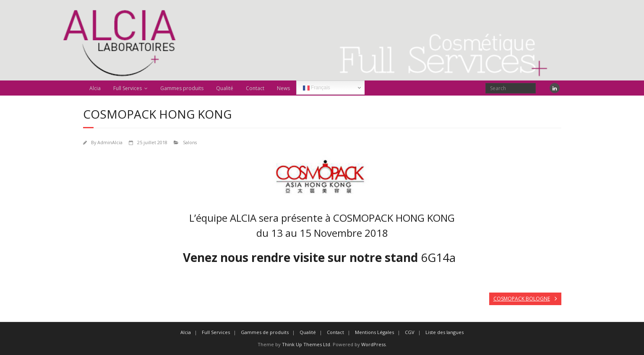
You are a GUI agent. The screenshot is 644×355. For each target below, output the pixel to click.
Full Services (128, 88)
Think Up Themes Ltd (306, 344)
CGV (410, 332)
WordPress (373, 344)
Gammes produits (182, 88)
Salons (190, 142)
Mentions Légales (374, 332)
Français (317, 88)
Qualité (225, 88)
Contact (255, 88)
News (283, 88)
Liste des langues (445, 332)
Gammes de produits (265, 332)
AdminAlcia (110, 142)
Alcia (95, 88)
